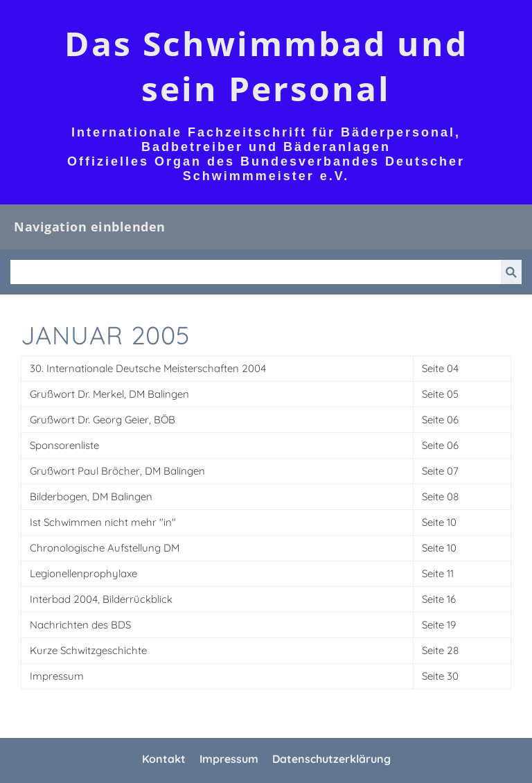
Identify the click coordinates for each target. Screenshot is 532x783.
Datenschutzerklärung (331, 759)
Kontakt (164, 759)
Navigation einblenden (90, 227)
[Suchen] (256, 272)
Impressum (229, 759)
